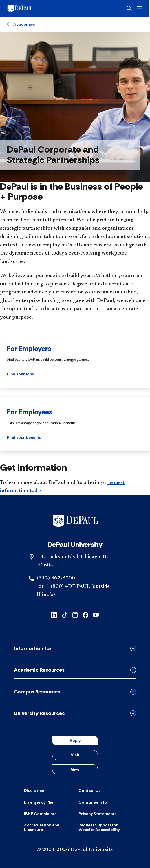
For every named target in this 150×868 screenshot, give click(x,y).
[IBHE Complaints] (40, 814)
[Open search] (130, 8)
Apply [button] (75, 740)
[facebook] (85, 614)
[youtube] (96, 614)
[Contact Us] (89, 790)
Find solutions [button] (20, 374)
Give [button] (75, 769)
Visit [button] (75, 755)
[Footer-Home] (75, 521)
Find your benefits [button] (24, 437)
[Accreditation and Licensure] (48, 827)
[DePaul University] (29, 8)
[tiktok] (65, 614)
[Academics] (21, 24)
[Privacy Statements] (97, 814)
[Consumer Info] (93, 802)
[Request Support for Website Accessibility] (102, 827)
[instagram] (75, 614)
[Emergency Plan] (39, 802)
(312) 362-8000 (56, 578)
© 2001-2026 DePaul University (75, 850)
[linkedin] (54, 614)
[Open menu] (140, 8)
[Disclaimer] (34, 790)
